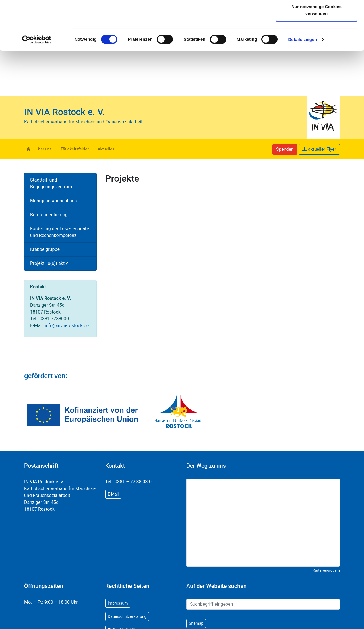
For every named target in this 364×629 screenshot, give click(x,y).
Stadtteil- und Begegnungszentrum (51, 183)
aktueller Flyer (319, 149)
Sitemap (196, 623)
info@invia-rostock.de (67, 326)
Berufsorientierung (49, 215)
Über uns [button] (44, 149)
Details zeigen (302, 85)
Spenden (285, 149)
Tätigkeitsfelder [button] (75, 149)
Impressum (118, 603)
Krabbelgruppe (45, 249)
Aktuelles (106, 149)
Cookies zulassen (317, 15)
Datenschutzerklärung (115, 27)
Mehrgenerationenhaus (53, 201)
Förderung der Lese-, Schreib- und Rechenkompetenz (60, 232)
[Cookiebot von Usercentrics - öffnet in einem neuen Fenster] (37, 85)
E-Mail (113, 494)
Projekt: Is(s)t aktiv (49, 263)
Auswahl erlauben (317, 34)
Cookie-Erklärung (176, 27)
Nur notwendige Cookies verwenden (317, 56)
